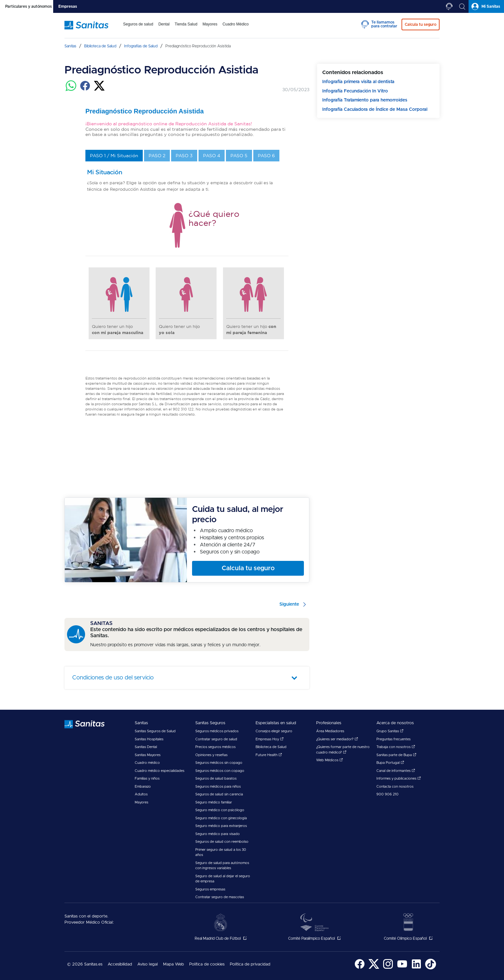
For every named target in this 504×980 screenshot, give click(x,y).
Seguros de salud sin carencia (219, 794)
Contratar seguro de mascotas (220, 897)
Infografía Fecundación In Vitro (355, 91)
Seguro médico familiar (214, 802)
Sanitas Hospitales (149, 739)
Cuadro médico (147, 763)
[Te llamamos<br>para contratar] (449, 6)
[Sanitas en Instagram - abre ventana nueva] (388, 968)
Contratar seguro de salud (216, 739)
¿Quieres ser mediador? (337, 739)
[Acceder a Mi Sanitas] (486, 6)
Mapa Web (174, 964)
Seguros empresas (210, 889)
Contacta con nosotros (395, 787)
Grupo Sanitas (390, 731)
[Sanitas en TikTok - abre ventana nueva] (431, 968)
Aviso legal (148, 964)
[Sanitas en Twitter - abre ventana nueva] (374, 968)
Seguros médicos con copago (220, 771)
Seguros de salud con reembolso (222, 842)
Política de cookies (207, 964)
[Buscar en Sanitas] (462, 6)
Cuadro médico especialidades (160, 771)
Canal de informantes (396, 771)
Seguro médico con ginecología (221, 818)
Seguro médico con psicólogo (220, 810)
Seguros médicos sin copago (219, 763)
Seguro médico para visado (218, 834)
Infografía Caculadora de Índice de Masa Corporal (375, 110)
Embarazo (143, 787)
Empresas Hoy (270, 739)
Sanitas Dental (146, 747)
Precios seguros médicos (215, 747)
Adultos (141, 794)
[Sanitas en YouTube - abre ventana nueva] (402, 968)
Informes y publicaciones (399, 778)
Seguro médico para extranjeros (221, 826)
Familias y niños (147, 778)
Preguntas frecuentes (393, 739)
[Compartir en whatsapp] (71, 90)
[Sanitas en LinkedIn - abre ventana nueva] (416, 968)
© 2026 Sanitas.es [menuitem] (85, 964)
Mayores (141, 802)
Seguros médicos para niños (218, 787)
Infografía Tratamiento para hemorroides (365, 100)
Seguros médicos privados (217, 731)
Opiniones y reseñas (211, 755)
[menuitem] (138, 28)
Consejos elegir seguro (274, 731)
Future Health (269, 755)
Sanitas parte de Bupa (396, 755)
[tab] (27, 6)
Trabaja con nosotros (396, 747)
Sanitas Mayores (148, 755)
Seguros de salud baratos (216, 778)
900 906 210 (388, 794)
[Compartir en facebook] (85, 90)
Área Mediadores (330, 731)
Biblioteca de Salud (271, 747)
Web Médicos (330, 760)
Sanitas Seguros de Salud (155, 731)
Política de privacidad (250, 964)
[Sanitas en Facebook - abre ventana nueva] (360, 968)
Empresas (68, 6)
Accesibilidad (120, 964)
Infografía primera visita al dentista (358, 82)
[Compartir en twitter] (99, 90)
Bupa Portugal (390, 763)
